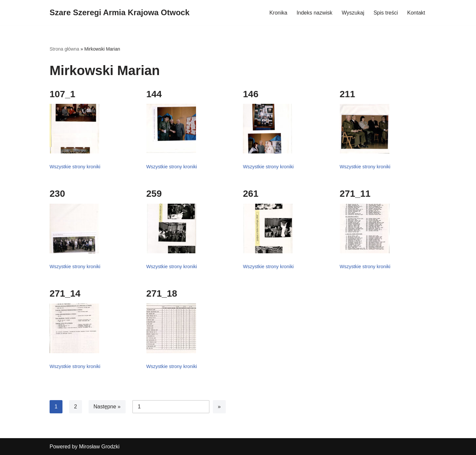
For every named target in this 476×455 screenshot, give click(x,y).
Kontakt (416, 13)
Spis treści (386, 13)
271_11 (355, 194)
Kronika (278, 13)
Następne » (107, 407)
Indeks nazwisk (315, 13)
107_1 (62, 94)
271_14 (65, 293)
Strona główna (64, 49)
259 (154, 194)
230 (57, 194)
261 (251, 194)
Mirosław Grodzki (99, 447)
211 (348, 94)
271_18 (162, 293)
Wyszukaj (353, 13)
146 (251, 94)
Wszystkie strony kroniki (75, 167)
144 (154, 94)
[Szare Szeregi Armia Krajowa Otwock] (119, 13)
